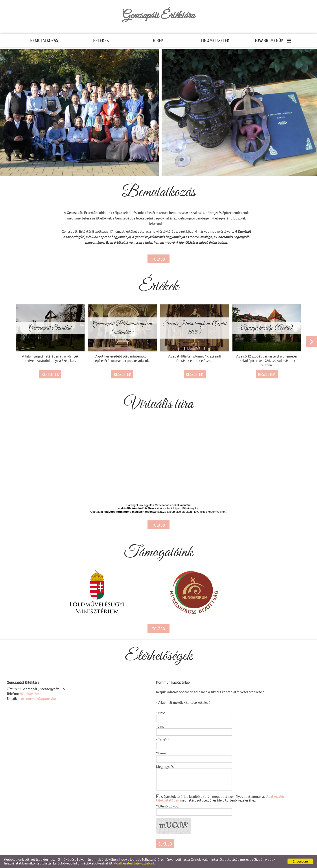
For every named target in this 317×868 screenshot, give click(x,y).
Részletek (50, 374)
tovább (159, 259)
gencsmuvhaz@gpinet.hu (37, 699)
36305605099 (29, 694)
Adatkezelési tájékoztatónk (135, 863)
